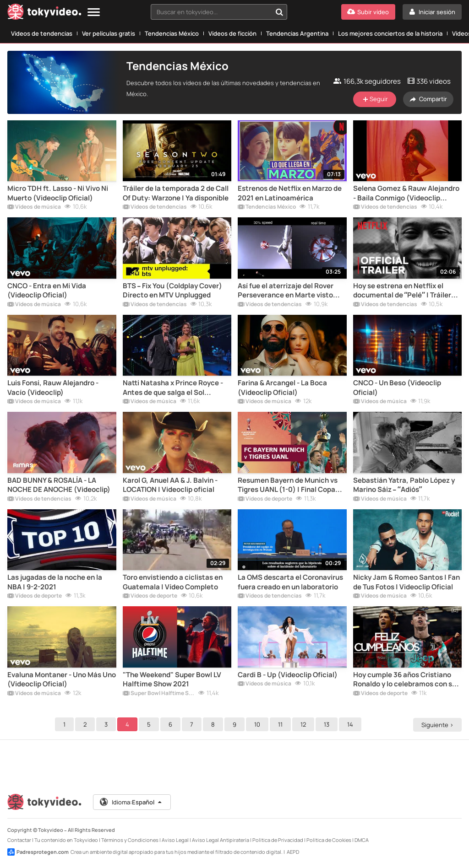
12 (305, 724)
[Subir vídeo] (368, 12)
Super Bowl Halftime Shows (159, 694)
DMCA (362, 840)
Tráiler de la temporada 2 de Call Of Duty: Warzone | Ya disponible (176, 193)
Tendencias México (172, 33)
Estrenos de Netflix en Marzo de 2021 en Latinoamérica (290, 193)
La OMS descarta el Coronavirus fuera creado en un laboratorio (290, 582)
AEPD (293, 852)
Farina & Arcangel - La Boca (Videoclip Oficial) (282, 388)
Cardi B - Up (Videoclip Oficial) (288, 675)
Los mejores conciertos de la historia (390, 33)
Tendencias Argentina (297, 33)
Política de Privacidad (278, 840)
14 (352, 724)
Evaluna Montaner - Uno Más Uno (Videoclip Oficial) (62, 679)
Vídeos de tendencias (42, 33)
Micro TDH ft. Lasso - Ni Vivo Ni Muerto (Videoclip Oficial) (58, 193)
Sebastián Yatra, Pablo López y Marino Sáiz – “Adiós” (404, 485)
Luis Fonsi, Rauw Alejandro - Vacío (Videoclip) (53, 388)
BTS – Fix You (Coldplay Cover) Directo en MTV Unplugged (173, 291)
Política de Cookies (329, 840)
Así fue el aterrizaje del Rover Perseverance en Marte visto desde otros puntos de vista (286, 291)
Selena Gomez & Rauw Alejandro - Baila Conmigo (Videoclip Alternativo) (406, 193)
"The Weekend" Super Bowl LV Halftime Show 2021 (172, 679)
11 (282, 724)
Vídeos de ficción (232, 33)
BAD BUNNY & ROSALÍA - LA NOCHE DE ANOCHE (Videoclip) (59, 485)
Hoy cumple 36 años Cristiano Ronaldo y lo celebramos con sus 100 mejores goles (406, 680)
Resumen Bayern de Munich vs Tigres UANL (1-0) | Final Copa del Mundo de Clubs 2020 (288, 485)
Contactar (19, 840)
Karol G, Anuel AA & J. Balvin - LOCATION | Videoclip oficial (170, 485)
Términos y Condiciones (130, 840)
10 (259, 724)
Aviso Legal (175, 840)
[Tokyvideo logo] (44, 13)
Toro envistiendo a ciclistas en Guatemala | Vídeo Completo (173, 582)
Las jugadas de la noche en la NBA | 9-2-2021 (55, 582)
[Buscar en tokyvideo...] (279, 12)
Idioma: (131, 802)
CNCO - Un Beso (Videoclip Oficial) (397, 388)
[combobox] (219, 12)
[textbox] (211, 12)
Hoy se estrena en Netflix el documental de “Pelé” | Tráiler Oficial (402, 291)
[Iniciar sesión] (432, 12)
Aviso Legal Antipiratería (221, 840)
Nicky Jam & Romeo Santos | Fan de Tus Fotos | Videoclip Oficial (406, 582)
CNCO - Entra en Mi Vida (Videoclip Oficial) (47, 291)
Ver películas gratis (109, 33)
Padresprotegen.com (38, 852)
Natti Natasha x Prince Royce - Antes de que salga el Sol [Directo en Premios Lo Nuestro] (176, 388)
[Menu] (94, 13)
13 (328, 724)
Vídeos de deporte (265, 499)
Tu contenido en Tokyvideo (66, 840)
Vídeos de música (34, 207)
